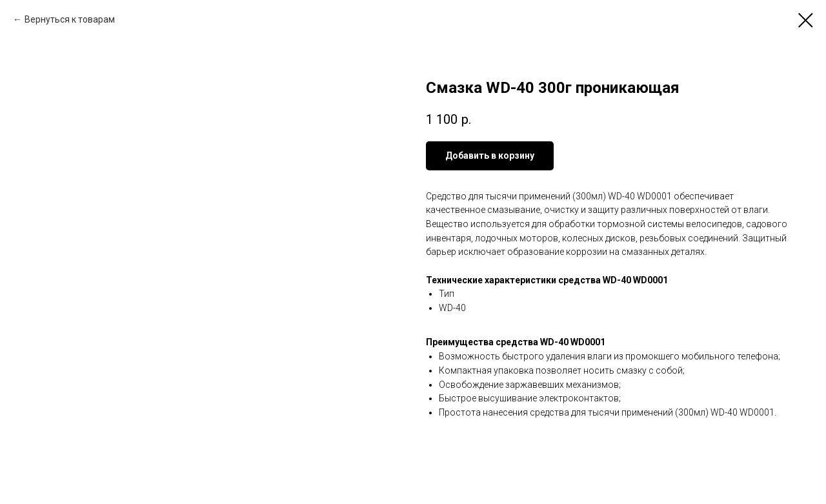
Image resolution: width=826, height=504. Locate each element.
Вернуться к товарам (70, 19)
